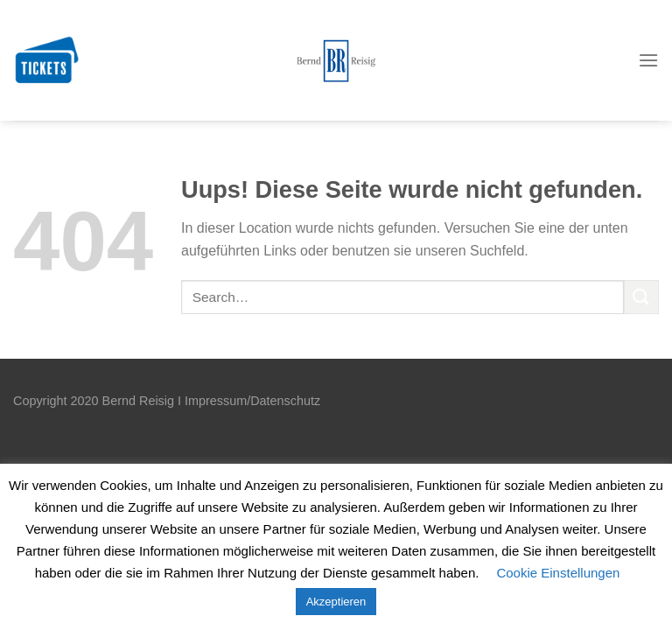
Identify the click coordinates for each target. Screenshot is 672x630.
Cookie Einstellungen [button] (558, 573)
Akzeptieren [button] (336, 602)
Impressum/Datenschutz (252, 401)
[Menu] (648, 61)
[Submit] (641, 297)
